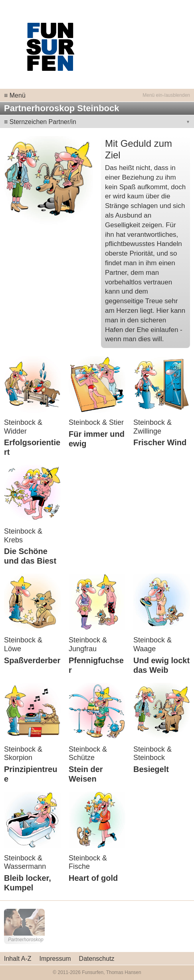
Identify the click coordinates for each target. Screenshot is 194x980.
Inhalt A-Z (18, 959)
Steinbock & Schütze (88, 754)
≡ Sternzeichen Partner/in (40, 122)
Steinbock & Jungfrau (88, 644)
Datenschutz (97, 959)
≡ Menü (15, 95)
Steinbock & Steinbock (152, 754)
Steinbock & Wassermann (25, 862)
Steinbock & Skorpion (23, 754)
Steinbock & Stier (96, 422)
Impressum (55, 959)
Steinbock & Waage (152, 644)
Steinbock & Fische (88, 862)
